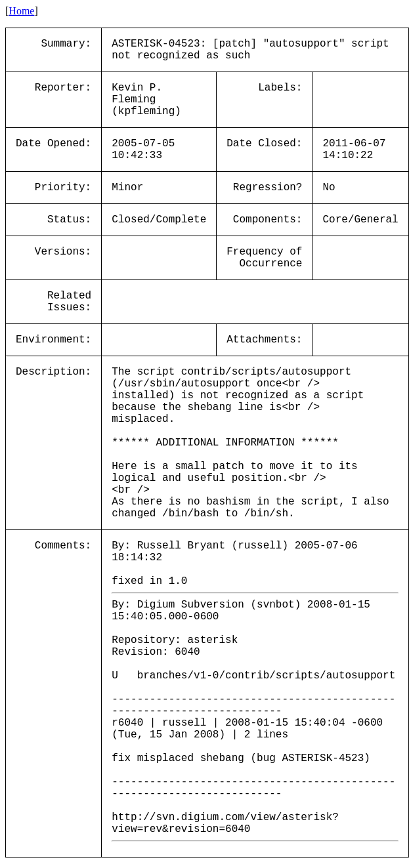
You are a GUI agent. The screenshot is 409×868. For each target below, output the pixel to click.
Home (21, 11)
